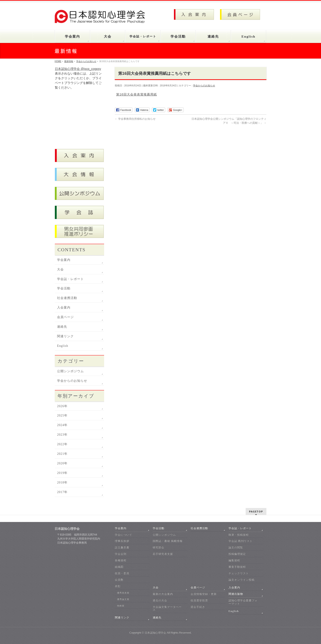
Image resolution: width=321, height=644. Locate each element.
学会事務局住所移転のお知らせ (135, 119)
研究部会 (158, 547)
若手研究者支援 (163, 554)
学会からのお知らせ (204, 85)
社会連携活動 (67, 298)
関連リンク (65, 336)
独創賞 (121, 606)
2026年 (62, 406)
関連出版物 (236, 594)
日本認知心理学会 (155, 633)
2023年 (62, 435)
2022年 (62, 444)
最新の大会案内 (163, 594)
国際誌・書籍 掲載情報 (168, 541)
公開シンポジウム (70, 371)
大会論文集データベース (167, 608)
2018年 (62, 482)
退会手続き (198, 607)
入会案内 (64, 308)
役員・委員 (122, 573)
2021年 (62, 454)
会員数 (119, 580)
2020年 (62, 463)
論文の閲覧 (236, 547)
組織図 (119, 567)
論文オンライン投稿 (242, 580)
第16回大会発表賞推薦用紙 (137, 94)
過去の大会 (160, 600)
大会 (60, 269)
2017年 (62, 492)
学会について (123, 535)
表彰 (118, 586)
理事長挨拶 (122, 541)
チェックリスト (239, 573)
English (63, 346)
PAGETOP (256, 511)
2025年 (62, 415)
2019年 (62, 473)
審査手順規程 (237, 567)
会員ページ (65, 317)
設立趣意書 (122, 547)
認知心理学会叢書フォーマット (243, 602)
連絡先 (62, 327)
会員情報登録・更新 (204, 594)
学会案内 (64, 260)
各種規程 (121, 560)
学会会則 (121, 554)
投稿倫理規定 (237, 554)
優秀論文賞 (123, 599)
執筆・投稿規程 (239, 535)
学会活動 (64, 288)
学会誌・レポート (70, 279)
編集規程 (234, 560)
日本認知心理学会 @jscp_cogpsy (78, 69)
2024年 (62, 425)
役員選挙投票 (199, 600)
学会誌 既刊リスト (241, 541)
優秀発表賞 (123, 593)
